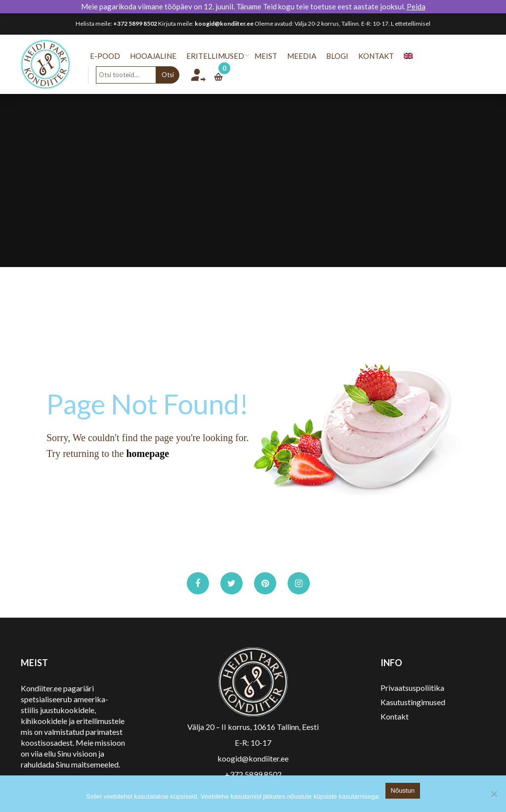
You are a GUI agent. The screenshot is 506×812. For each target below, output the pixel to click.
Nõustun (403, 790)
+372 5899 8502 (135, 23)
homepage (148, 453)
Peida (416, 6)
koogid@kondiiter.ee (224, 23)
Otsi (175, 75)
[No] (494, 794)
